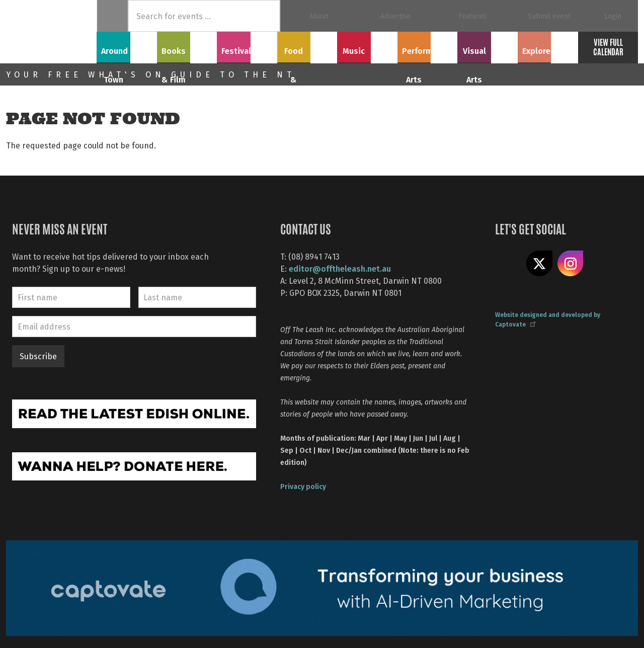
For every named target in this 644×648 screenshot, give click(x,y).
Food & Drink (307, 46)
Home (112, 16)
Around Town (127, 46)
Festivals (247, 46)
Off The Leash (51, 32)
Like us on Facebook (508, 264)
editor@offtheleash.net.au (340, 268)
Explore (548, 46)
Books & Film (187, 46)
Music (367, 46)
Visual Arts (488, 46)
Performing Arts (427, 46)
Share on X (539, 264)
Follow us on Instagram (571, 264)
